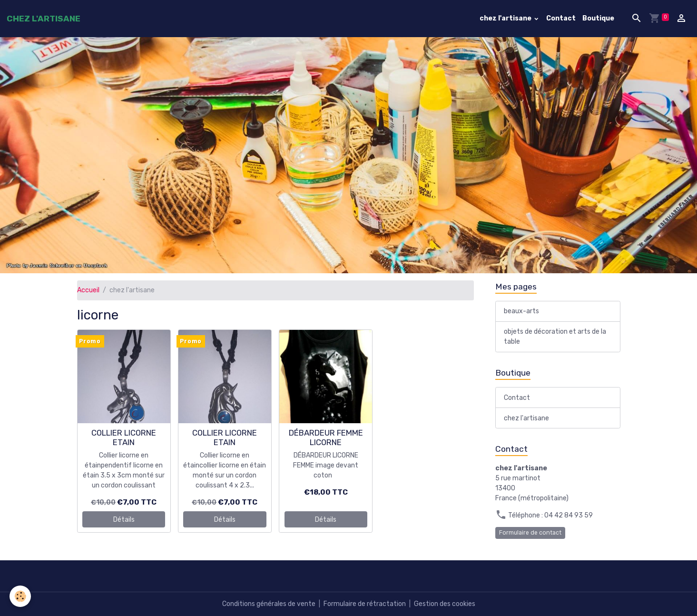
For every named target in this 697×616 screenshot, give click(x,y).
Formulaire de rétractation (365, 604)
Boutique (598, 18)
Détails (124, 520)
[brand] (44, 19)
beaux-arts (521, 311)
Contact (561, 18)
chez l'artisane (506, 18)
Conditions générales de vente (269, 604)
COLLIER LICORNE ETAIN (124, 437)
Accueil (88, 290)
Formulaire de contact (530, 533)
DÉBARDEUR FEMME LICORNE (326, 437)
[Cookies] (20, 596)
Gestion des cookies (445, 604)
